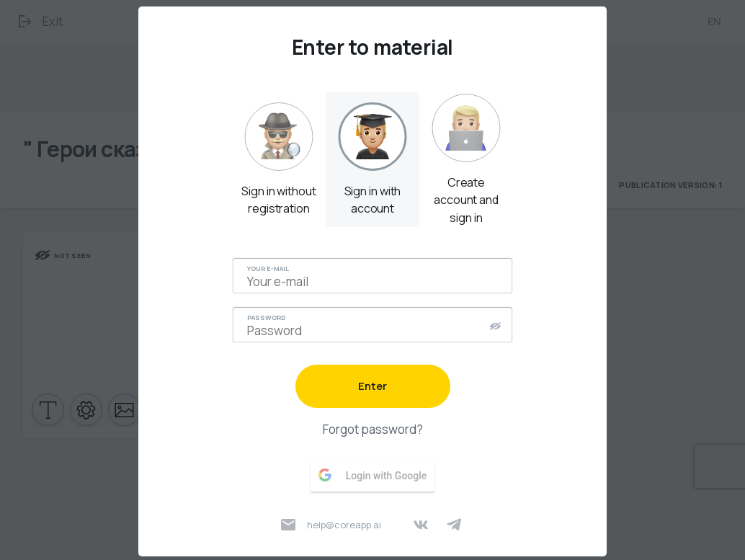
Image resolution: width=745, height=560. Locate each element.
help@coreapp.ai (331, 525)
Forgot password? (373, 429)
